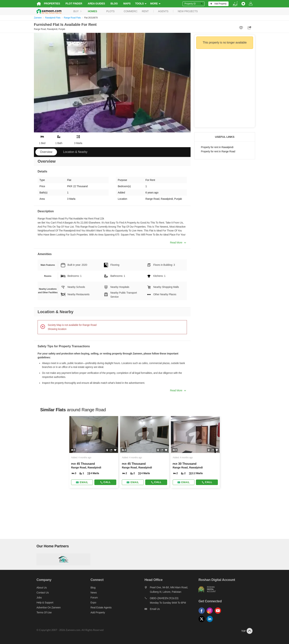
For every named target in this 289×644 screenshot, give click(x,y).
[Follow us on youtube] (220, 614)
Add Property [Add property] (96, 612)
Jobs (36, 598)
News (92, 593)
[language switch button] (238, 4)
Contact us (40, 593)
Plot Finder (71, 4)
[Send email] (80, 482)
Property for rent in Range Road (218, 152)
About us (39, 588)
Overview (46, 152)
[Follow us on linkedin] (212, 622)
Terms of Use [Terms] (41, 612)
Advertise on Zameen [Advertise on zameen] (46, 607)
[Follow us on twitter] (204, 622)
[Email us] (172, 610)
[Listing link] (92, 452)
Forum (93, 598)
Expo (92, 603)
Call (104, 482)
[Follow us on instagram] (212, 614)
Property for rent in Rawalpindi (217, 147)
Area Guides (94, 4)
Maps (124, 4)
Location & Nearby (75, 152)
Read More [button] (178, 243)
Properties (49, 4)
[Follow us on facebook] (204, 614)
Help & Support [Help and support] (42, 603)
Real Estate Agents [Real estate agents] (100, 607)
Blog (112, 4)
